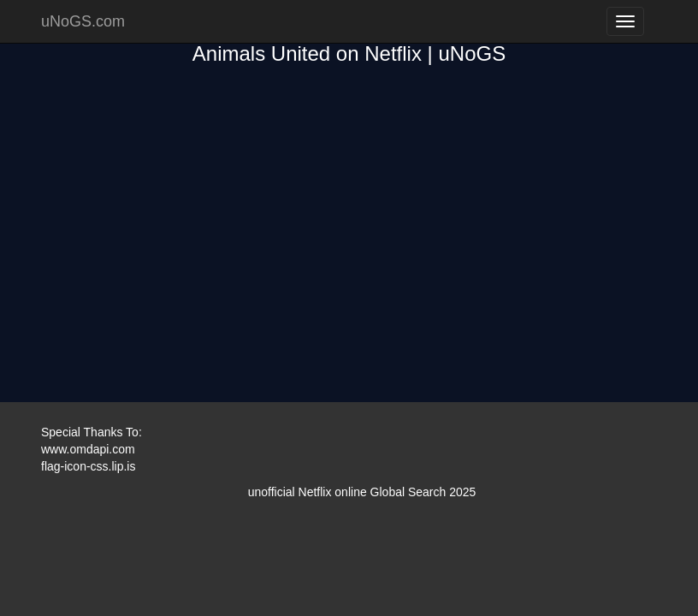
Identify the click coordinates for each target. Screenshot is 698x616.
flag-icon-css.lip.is (88, 466)
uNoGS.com (83, 21)
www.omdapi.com (88, 449)
